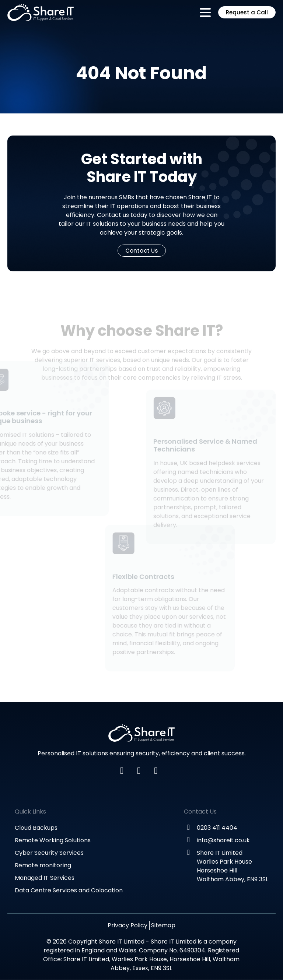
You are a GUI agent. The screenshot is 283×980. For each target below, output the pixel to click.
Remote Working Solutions (53, 840)
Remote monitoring (43, 865)
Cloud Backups (36, 828)
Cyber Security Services (49, 853)
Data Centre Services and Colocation (69, 890)
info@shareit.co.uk (223, 840)
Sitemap (163, 925)
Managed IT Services (45, 878)
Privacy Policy (127, 925)
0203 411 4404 (217, 828)
